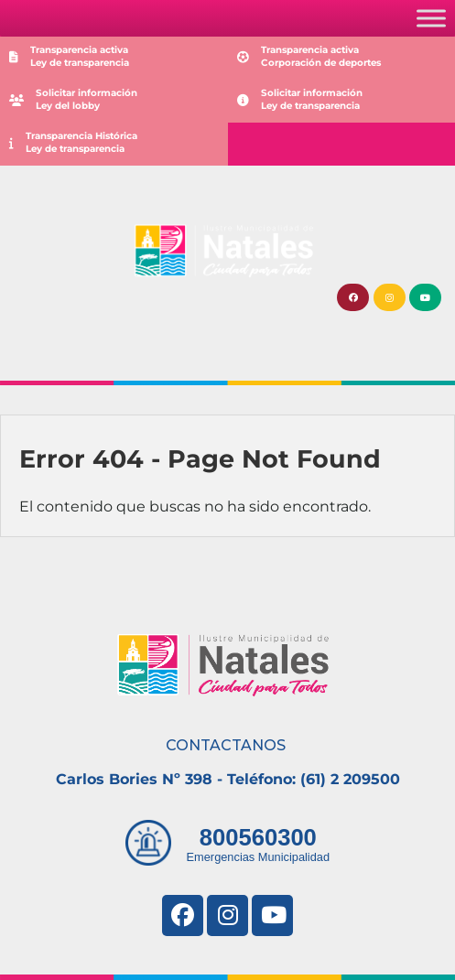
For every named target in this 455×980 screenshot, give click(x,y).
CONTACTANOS (226, 745)
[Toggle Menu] (431, 18)
